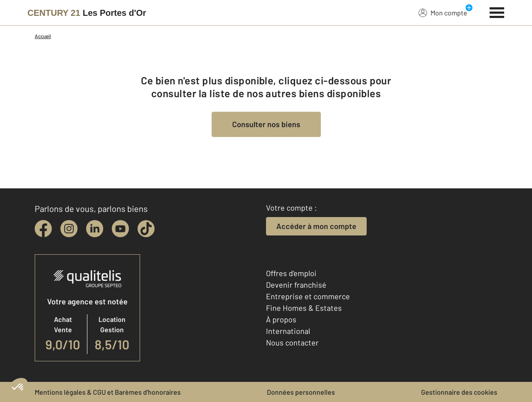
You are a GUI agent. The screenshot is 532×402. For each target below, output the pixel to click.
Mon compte (443, 12)
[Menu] (497, 12)
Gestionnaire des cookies (459, 392)
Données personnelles (301, 392)
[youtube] (120, 229)
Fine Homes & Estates (304, 308)
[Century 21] (87, 13)
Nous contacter (292, 342)
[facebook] (43, 229)
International (288, 331)
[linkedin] (95, 229)
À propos (281, 319)
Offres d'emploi (291, 273)
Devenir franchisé (296, 285)
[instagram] (69, 229)
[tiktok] (146, 229)
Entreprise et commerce (308, 296)
